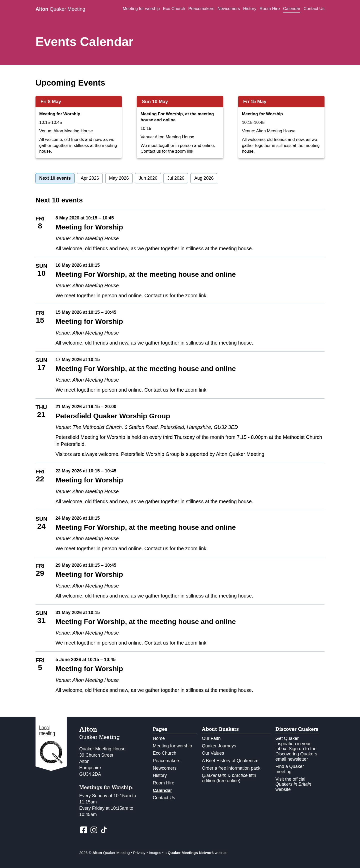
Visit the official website (293, 784)
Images (155, 853)
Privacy (139, 853)
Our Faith (211, 738)
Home (159, 738)
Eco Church (174, 9)
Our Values (213, 753)
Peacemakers (201, 9)
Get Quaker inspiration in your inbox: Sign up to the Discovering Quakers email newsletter (296, 749)
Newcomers (229, 9)
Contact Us (314, 9)
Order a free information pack (231, 768)
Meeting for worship (141, 9)
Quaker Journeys (219, 746)
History (250, 9)
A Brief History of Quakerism (230, 761)
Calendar (292, 9)
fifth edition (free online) (229, 778)
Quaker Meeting (60, 9)
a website (196, 853)
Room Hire (270, 9)
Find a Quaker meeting (290, 769)
